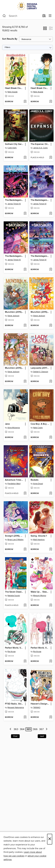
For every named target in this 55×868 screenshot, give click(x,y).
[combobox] (22, 16)
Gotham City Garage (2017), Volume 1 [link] (14, 144)
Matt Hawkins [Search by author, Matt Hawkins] (39, 540)
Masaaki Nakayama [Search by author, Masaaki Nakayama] (16, 708)
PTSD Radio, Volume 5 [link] (14, 704)
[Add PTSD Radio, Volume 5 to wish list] (25, 717)
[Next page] (47, 729)
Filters (7, 47)
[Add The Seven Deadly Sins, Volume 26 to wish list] (25, 605)
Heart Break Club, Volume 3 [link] (40, 88)
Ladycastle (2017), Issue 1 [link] (40, 368)
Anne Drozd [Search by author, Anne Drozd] (38, 484)
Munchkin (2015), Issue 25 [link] (14, 312)
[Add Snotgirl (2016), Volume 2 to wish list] (25, 549)
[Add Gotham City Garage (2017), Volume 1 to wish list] (25, 158)
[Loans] (44, 16)
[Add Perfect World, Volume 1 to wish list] (51, 661)
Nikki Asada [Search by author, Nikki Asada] (12, 92)
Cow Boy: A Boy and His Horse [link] (40, 424)
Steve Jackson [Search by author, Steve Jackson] (13, 316)
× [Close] (50, 839)
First (15, 736)
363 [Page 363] (16, 729)
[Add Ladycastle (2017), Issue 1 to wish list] (51, 382)
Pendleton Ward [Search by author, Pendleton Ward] (14, 484)
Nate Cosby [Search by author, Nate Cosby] (38, 428)
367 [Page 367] (41, 729)
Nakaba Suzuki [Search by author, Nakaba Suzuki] (14, 596)
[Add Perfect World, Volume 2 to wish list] (25, 661)
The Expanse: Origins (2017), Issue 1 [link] (40, 144)
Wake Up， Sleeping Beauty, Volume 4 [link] (40, 592)
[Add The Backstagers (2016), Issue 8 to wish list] (25, 214)
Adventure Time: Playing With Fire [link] (14, 480)
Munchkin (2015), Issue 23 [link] (14, 368)
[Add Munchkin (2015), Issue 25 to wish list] (25, 326)
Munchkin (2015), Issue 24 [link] (40, 312)
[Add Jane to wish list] (25, 438)
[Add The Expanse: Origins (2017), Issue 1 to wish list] (51, 158)
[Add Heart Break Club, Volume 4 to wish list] (25, 102)
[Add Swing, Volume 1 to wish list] (51, 549)
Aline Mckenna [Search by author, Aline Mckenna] (14, 428)
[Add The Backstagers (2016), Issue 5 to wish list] (51, 270)
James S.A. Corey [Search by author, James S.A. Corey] (40, 148)
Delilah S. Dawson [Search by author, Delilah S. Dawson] (41, 372)
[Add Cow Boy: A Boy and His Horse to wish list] (51, 438)
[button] (45, 29)
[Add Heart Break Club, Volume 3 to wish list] (51, 102)
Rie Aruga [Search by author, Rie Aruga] (12, 652)
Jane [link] (7, 424)
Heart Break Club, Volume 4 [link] (14, 88)
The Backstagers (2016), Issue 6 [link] (14, 256)
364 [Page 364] (22, 729)
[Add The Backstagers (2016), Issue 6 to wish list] (25, 270)
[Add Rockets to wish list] (51, 493)
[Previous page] (11, 729)
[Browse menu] (50, 16)
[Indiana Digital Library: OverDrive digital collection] (27, 6)
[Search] (4, 16)
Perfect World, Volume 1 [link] (40, 648)
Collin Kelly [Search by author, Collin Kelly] (12, 148)
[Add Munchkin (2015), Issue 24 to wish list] (51, 326)
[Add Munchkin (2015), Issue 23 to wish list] (25, 382)
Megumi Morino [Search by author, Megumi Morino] (40, 596)
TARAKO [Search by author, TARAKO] (37, 708)
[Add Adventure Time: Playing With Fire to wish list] (25, 493)
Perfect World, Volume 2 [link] (14, 648)
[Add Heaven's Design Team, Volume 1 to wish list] (51, 717)
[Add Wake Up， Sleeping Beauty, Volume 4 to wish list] (51, 605)
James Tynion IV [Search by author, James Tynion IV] (14, 204)
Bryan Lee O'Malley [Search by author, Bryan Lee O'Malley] (15, 540)
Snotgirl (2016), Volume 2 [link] (14, 536)
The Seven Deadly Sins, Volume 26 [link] (14, 592)
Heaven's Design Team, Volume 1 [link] (40, 704)
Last (42, 736)
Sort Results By (10, 39)
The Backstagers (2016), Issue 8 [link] (14, 200)
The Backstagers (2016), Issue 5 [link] (40, 256)
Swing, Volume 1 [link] (39, 536)
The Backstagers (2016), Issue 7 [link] (40, 200)
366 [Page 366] (35, 729)
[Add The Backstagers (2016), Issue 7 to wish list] (51, 214)
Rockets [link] (35, 480)
